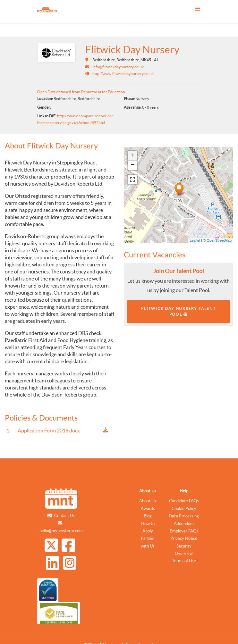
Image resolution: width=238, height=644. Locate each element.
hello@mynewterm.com (61, 531)
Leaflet (195, 240)
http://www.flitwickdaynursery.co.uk (123, 74)
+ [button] (133, 156)
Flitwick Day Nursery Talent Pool (178, 311)
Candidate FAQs (184, 501)
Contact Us (64, 516)
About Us (148, 491)
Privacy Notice (184, 538)
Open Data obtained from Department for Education (81, 92)
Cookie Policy (184, 509)
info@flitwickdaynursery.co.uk (118, 67)
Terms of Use (184, 561)
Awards (148, 509)
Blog (148, 516)
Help (184, 491)
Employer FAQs (184, 531)
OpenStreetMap (219, 240)
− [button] (133, 165)
